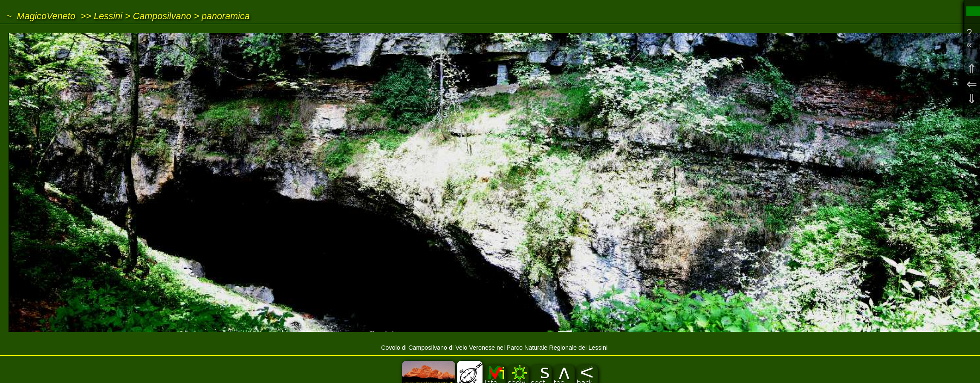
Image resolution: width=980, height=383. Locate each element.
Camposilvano (162, 16)
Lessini (108, 16)
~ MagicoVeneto (41, 16)
